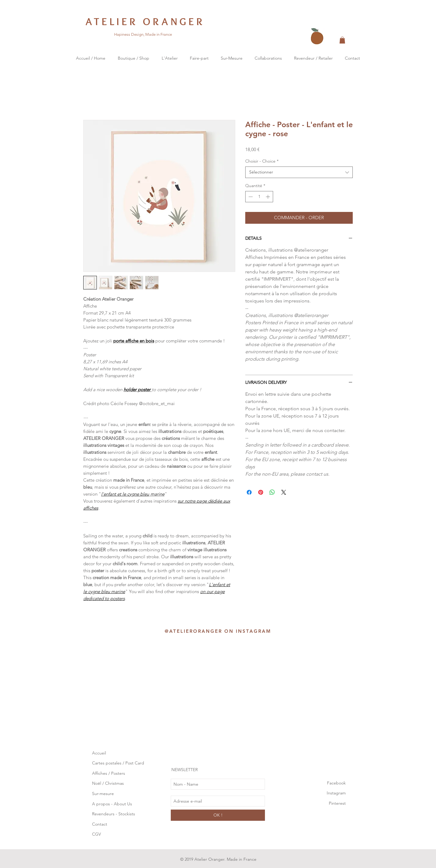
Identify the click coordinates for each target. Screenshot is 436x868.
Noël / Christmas (108, 783)
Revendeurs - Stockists (114, 814)
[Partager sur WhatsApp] (272, 492)
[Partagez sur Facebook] (249, 492)
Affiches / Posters (109, 773)
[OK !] (218, 815)
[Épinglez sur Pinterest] (261, 492)
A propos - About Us (112, 804)
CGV (96, 834)
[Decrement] (250, 197)
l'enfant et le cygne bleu (125, 494)
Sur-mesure (103, 794)
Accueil (99, 753)
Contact (100, 824)
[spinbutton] (259, 197)
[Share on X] (284, 492)
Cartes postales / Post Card (118, 763)
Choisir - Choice (262, 161)
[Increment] (268, 197)
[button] (342, 40)
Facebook (336, 783)
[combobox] (299, 172)
